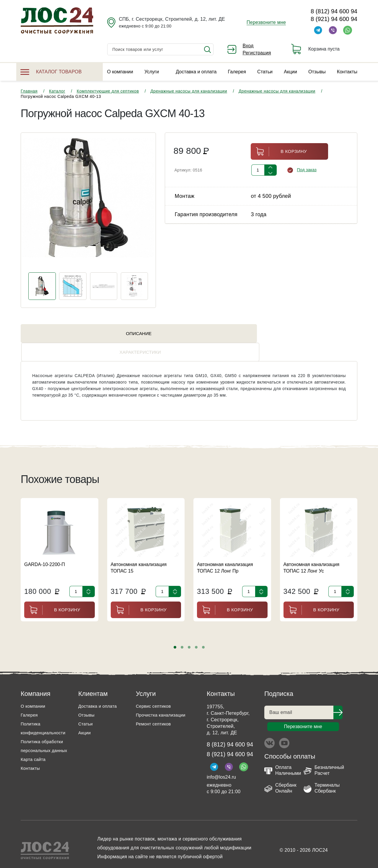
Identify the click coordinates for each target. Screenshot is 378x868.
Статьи (265, 72)
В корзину (279, 152)
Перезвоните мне (266, 22)
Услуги (152, 72)
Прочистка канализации (163, 701)
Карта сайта (34, 755)
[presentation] (35, 206)
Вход (248, 46)
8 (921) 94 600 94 (334, 19)
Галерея (237, 72)
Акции (290, 72)
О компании (120, 72)
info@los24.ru (221, 765)
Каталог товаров (51, 72)
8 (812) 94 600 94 (334, 11)
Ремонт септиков (155, 710)
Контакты (347, 72)
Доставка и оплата (196, 72)
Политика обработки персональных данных (44, 737)
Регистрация (257, 53)
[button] (175, 634)
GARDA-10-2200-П (45, 551)
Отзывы (317, 72)
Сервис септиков (155, 692)
